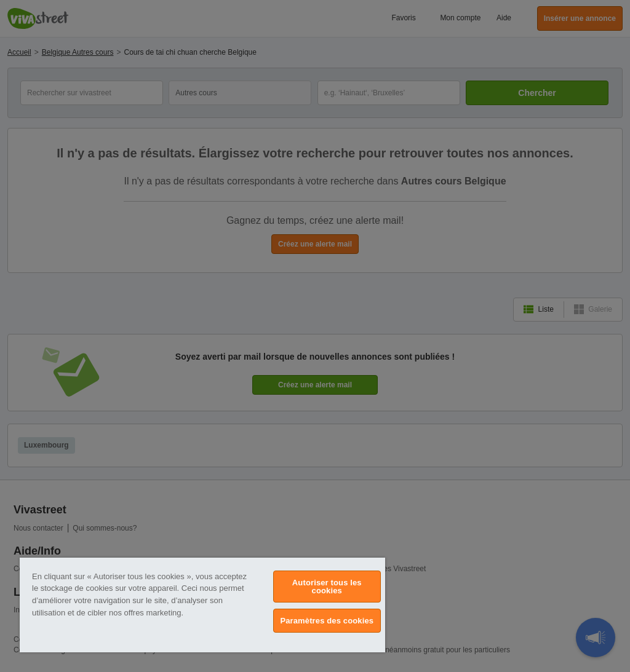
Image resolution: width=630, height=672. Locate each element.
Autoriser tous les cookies (327, 587)
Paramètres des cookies (327, 621)
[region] (202, 605)
